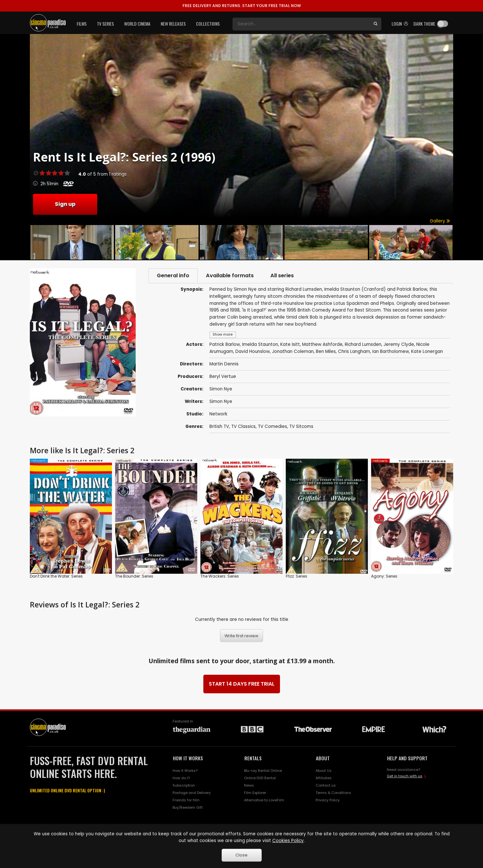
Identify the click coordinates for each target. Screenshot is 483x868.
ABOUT (323, 758)
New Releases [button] (173, 24)
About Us (324, 771)
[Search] (301, 24)
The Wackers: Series (220, 576)
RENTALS (253, 758)
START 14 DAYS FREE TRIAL (242, 684)
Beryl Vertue (223, 376)
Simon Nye (221, 389)
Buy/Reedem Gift (188, 807)
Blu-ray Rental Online (263, 771)
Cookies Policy (288, 841)
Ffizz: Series (297, 576)
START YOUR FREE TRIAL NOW (242, 6)
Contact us (326, 785)
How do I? (181, 778)
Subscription (184, 785)
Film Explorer (255, 793)
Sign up (65, 204)
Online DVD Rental (260, 778)
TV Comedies (272, 426)
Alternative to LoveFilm (264, 800)
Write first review (241, 636)
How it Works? (185, 771)
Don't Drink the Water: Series (56, 576)
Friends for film (186, 800)
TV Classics (243, 426)
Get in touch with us (405, 776)
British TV (219, 426)
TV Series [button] (105, 24)
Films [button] (82, 24)
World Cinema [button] (137, 24)
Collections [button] (208, 24)
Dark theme (424, 24)
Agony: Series (384, 576)
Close (241, 855)
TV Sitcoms (301, 426)
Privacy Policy (328, 800)
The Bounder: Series (134, 576)
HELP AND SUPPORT (407, 758)
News (249, 785)
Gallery (440, 221)
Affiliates (324, 778)
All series (282, 275)
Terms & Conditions (333, 793)
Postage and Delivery (192, 793)
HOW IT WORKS (188, 758)
